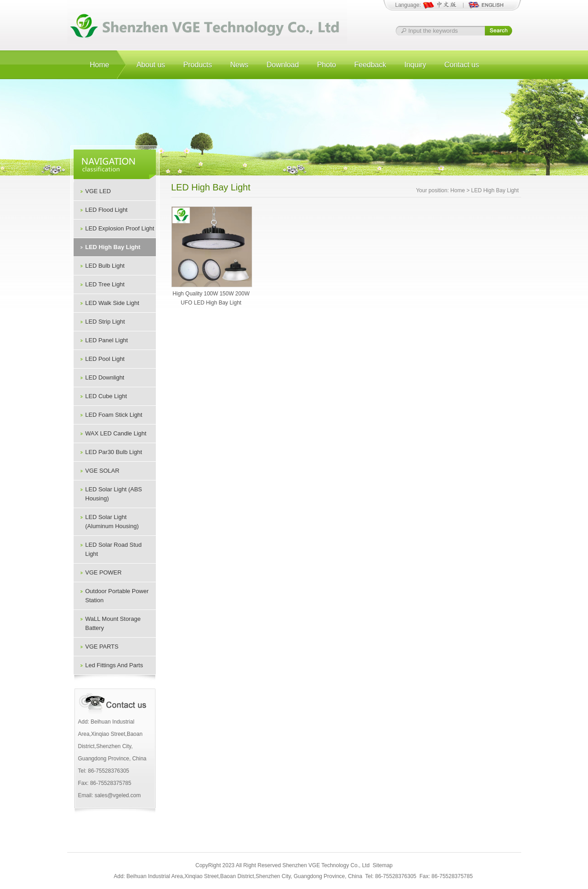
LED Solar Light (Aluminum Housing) (112, 522)
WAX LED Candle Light (116, 433)
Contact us (462, 65)
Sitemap (383, 865)
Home (100, 65)
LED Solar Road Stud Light (114, 549)
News (239, 65)
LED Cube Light (106, 396)
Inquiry (415, 65)
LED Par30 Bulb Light (114, 452)
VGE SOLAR (102, 471)
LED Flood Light (107, 210)
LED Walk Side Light (112, 303)
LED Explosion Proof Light (120, 228)
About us (151, 65)
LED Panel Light (107, 340)
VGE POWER (104, 572)
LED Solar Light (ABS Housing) (114, 494)
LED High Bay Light (113, 247)
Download (283, 65)
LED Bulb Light (105, 266)
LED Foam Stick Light (114, 415)
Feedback (370, 65)
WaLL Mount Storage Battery (113, 623)
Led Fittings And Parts (114, 665)
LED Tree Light (105, 284)
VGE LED (98, 191)
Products (197, 65)
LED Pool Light (105, 359)
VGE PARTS (102, 647)
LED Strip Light (105, 322)
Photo (327, 65)
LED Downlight (105, 377)
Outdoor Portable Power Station (117, 596)
